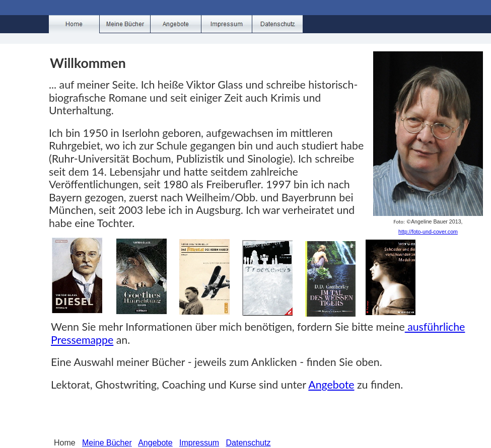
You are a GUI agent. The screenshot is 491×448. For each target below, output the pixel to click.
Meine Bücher (107, 443)
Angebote (331, 385)
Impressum (199, 443)
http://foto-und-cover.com (428, 232)
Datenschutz (249, 443)
